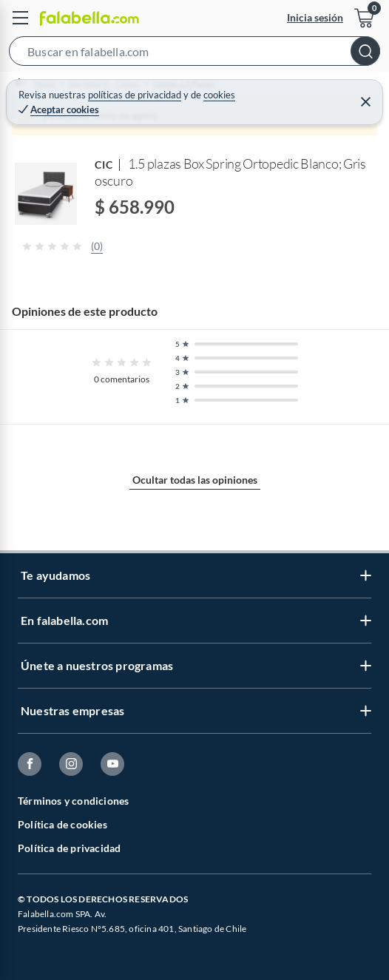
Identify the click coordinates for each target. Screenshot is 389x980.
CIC (104, 165)
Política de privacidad (69, 848)
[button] (194, 54)
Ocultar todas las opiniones (195, 480)
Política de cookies (62, 824)
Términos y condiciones (73, 801)
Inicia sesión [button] (315, 17)
